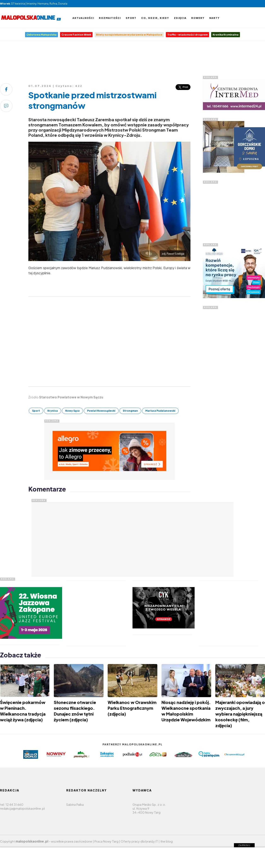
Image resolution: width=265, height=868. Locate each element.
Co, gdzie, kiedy (155, 18)
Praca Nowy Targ (106, 841)
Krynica (53, 411)
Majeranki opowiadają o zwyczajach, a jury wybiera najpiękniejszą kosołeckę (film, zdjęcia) (240, 714)
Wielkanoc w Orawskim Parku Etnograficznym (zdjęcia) (132, 708)
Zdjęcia (180, 18)
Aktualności (83, 18)
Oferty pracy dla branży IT (139, 841)
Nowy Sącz (72, 411)
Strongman (130, 411)
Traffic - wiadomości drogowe (187, 35)
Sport (131, 18)
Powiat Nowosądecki (101, 411)
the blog (166, 841)
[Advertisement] (132, 60)
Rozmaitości (110, 18)
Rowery (198, 18)
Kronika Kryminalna (226, 35)
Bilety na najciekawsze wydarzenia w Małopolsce (129, 35)
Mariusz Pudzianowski (160, 411)
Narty (214, 18)
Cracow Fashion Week (76, 35)
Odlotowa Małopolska (42, 35)
